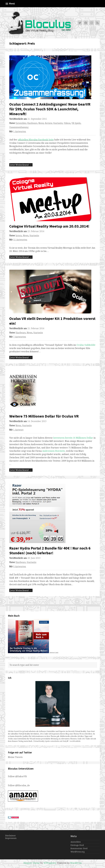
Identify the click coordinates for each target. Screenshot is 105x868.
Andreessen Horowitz (54, 451)
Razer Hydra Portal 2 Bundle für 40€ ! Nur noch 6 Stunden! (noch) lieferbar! (50, 551)
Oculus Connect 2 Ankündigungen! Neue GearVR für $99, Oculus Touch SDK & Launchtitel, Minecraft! (50, 109)
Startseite (58, 123)
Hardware (32, 123)
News (41, 123)
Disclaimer (10, 836)
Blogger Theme (32, 863)
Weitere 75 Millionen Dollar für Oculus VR (44, 416)
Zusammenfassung (19, 127)
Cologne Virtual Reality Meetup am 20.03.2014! (49, 226)
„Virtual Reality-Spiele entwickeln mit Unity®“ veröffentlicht (57, 741)
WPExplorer (50, 863)
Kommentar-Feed (79, 848)
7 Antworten (20, 337)
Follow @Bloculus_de (19, 785)
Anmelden (76, 842)
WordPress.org (78, 852)
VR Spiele (76, 123)
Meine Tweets (15, 757)
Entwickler (21, 123)
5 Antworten (20, 131)
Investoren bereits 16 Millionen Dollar (73, 438)
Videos (67, 123)
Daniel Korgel (19, 731)
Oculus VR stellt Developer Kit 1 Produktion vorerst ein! (52, 321)
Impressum (11, 838)
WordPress (76, 863)
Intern (19, 236)
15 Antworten (20, 240)
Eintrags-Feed (77, 845)
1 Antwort (18, 430)
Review (49, 123)
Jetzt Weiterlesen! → (21, 165)
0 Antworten (20, 567)
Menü (10, 4)
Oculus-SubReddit (86, 345)
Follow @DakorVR (17, 776)
